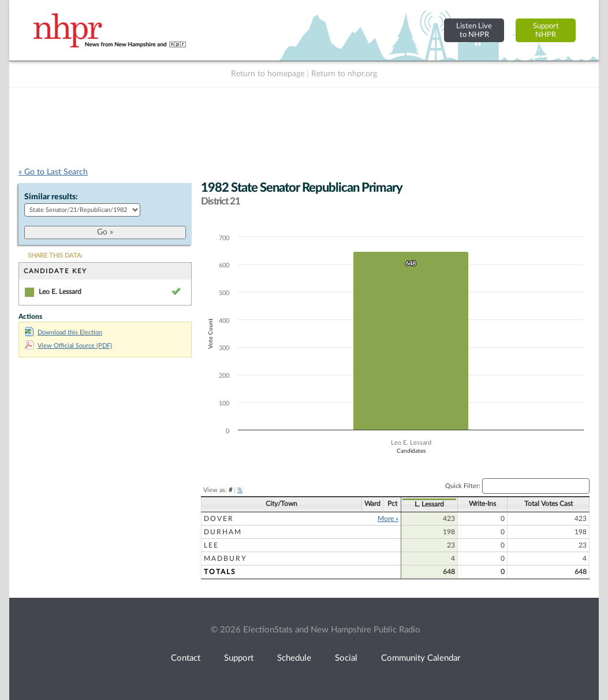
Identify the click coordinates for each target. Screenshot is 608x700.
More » (388, 519)
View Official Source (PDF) (68, 346)
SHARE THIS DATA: (55, 256)
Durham (223, 532)
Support (239, 658)
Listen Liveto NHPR (474, 30)
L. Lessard (429, 504)
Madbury (225, 558)
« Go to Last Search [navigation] (53, 172)
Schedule (294, 658)
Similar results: (51, 197)
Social (346, 658)
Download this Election (64, 332)
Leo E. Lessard (60, 292)
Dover (219, 519)
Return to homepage (268, 74)
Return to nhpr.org (344, 74)
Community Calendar (421, 658)
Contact (186, 658)
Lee (211, 545)
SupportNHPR (546, 30)
